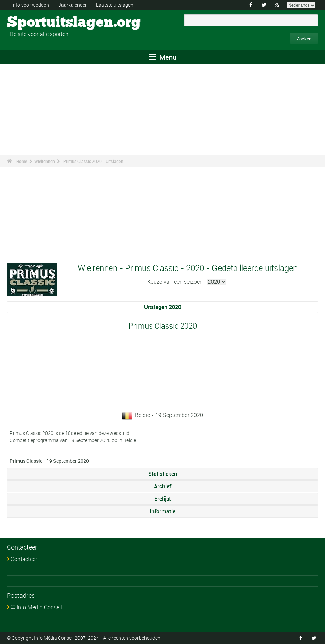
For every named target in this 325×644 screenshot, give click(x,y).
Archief (162, 486)
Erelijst (162, 499)
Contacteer (24, 559)
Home (22, 161)
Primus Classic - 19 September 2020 (49, 461)
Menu (162, 57)
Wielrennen (45, 161)
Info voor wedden (30, 5)
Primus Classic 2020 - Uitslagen (93, 161)
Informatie (162, 511)
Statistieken (163, 474)
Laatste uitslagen (115, 5)
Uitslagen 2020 (163, 307)
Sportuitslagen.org (33, 23)
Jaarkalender (73, 5)
